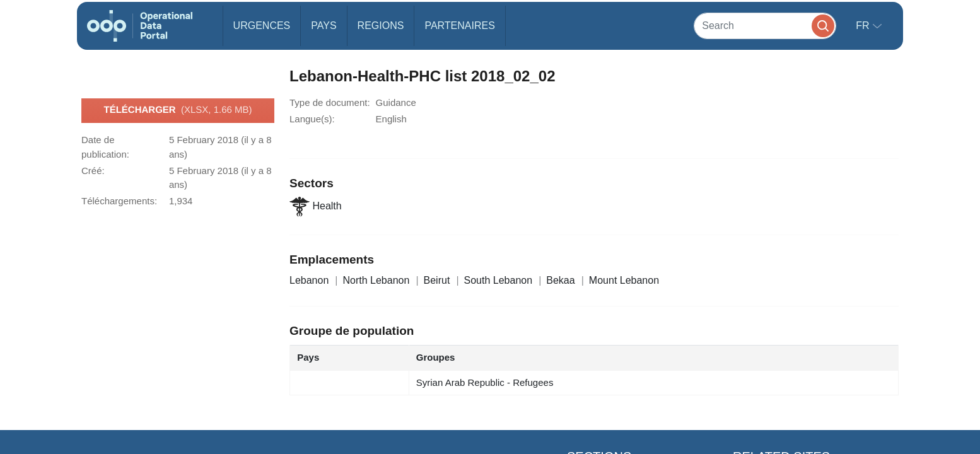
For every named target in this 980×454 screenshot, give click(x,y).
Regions (381, 26)
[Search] (765, 26)
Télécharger (178, 110)
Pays (324, 26)
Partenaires (459, 26)
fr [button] (864, 26)
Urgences (262, 26)
